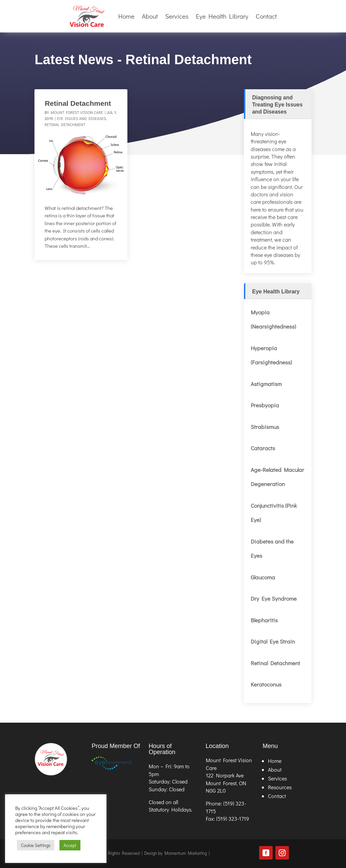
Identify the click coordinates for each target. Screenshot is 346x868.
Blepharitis (264, 620)
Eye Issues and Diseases (82, 118)
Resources (280, 787)
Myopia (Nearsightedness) (273, 319)
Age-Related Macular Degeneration (277, 477)
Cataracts (263, 448)
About (150, 16)
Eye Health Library (222, 16)
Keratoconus (266, 684)
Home (126, 16)
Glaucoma (263, 577)
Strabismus (265, 427)
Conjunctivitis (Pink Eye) (274, 513)
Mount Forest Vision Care (77, 112)
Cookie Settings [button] (36, 845)
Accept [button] (70, 845)
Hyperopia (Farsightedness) (272, 355)
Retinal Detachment (78, 103)
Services (177, 16)
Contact (266, 16)
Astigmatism (266, 384)
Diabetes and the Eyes (272, 549)
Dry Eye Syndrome (274, 598)
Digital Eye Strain (273, 641)
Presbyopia (265, 405)
